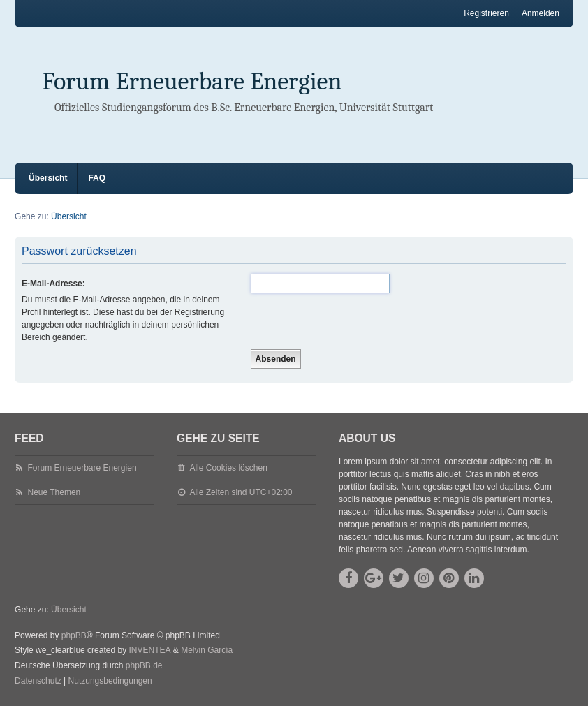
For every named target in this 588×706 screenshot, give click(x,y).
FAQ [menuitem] (97, 178)
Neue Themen (54, 492)
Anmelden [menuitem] (541, 13)
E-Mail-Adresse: (53, 284)
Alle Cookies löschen (228, 468)
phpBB (74, 635)
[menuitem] (38, 682)
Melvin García (207, 650)
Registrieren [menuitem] (486, 13)
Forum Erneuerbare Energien (192, 81)
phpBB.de (144, 665)
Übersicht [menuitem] (48, 178)
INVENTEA (149, 650)
